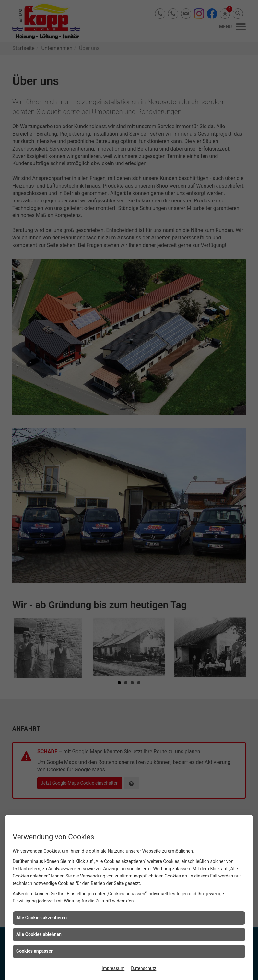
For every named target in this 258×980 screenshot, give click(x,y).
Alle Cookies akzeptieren (41, 918)
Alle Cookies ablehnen (39, 934)
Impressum (113, 968)
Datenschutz (144, 968)
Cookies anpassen (35, 951)
